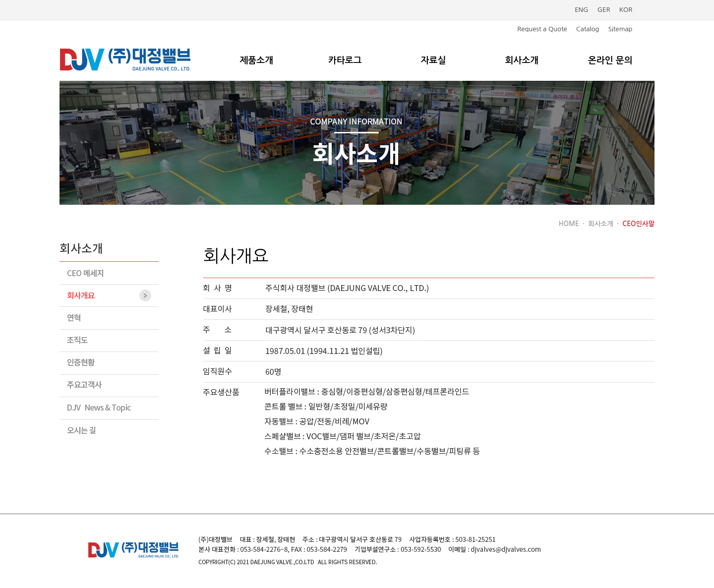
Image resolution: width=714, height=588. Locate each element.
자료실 (434, 60)
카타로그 (345, 60)
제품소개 (256, 60)
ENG (581, 10)
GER (604, 10)
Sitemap (621, 29)
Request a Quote (542, 29)
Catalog (588, 29)
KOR (626, 10)
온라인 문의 (610, 60)
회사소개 (522, 60)
